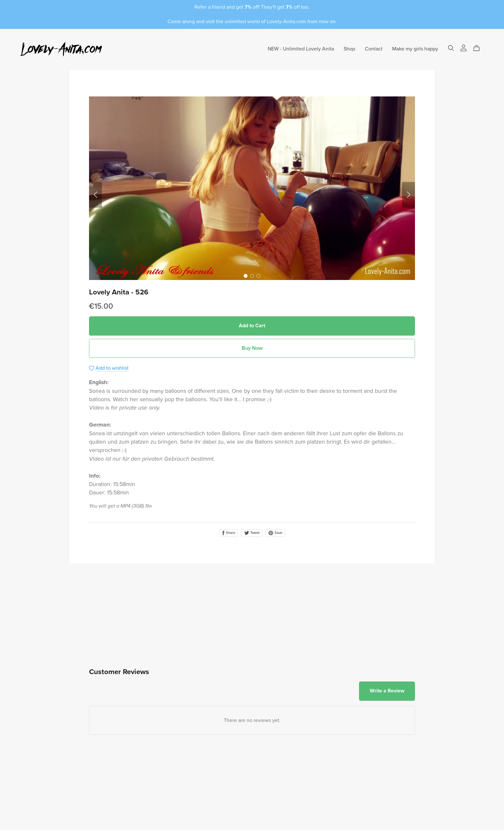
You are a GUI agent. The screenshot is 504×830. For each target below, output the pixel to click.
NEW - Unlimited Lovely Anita (301, 49)
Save (275, 533)
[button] (95, 195)
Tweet (252, 533)
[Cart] (479, 48)
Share (229, 533)
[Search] (451, 48)
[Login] (464, 48)
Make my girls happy (415, 49)
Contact (374, 49)
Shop (349, 49)
